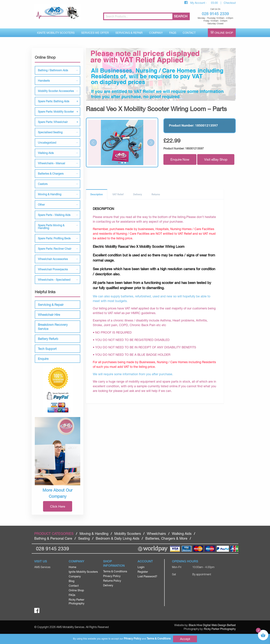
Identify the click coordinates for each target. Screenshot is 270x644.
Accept (185, 639)
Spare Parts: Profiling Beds (54, 238)
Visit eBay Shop (216, 159)
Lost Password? (147, 576)
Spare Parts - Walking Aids (54, 215)
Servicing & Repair (129, 33)
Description (97, 194)
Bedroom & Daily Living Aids (118, 538)
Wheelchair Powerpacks (53, 269)
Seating (84, 538)
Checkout (230, 3)
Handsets (44, 80)
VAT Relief (118, 194)
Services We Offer (95, 33)
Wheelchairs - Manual (51, 163)
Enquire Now (180, 159)
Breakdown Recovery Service (53, 327)
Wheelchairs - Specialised (54, 280)
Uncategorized (47, 142)
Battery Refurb (48, 339)
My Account (198, 3)
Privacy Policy (112, 576)
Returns (156, 194)
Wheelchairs (156, 534)
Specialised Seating (50, 132)
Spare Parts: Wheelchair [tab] (53, 122)
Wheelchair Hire (49, 315)
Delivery (138, 194)
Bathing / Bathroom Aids (53, 70)
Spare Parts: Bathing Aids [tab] (54, 101)
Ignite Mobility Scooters (56, 33)
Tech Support (47, 349)
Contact (189, 33)
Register (143, 572)
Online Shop (224, 33)
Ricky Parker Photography (220, 629)
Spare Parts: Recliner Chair (55, 249)
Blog (72, 581)
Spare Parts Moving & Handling (51, 227)
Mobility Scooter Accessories (56, 91)
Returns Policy (112, 581)
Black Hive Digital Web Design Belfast (212, 625)
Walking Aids (46, 153)
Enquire (43, 359)
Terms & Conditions (115, 571)
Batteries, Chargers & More (166, 538)
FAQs (173, 33)
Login (141, 567)
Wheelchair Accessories (53, 259)
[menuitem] (56, 33)
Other (41, 204)
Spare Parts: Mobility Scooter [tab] (56, 111)
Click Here (58, 506)
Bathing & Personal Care (53, 538)
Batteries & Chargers (51, 173)
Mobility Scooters (128, 534)
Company (156, 33)
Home (72, 567)
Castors (43, 184)
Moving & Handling (50, 194)
